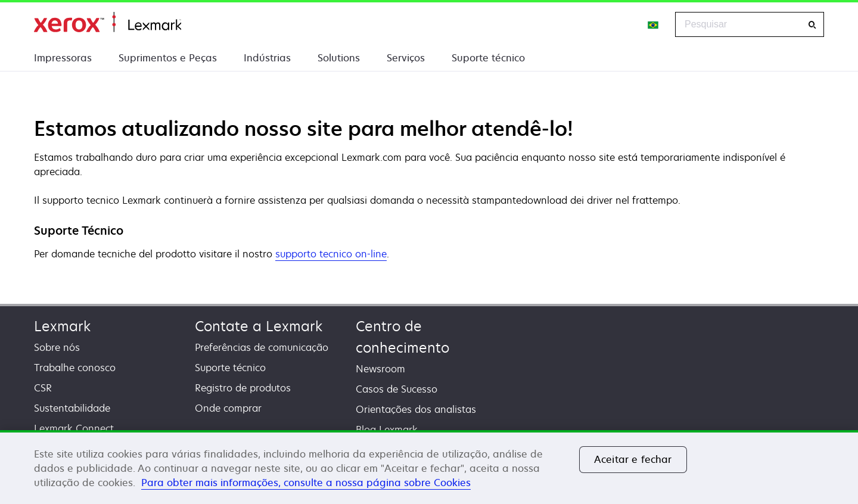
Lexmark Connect (74, 428)
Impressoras (63, 58)
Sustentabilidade (72, 408)
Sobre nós (57, 347)
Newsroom (380, 369)
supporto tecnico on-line (331, 254)
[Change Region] (654, 24)
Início (108, 22)
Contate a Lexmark (259, 326)
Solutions (339, 58)
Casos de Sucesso (397, 389)
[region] (429, 467)
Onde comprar (228, 408)
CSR (43, 388)
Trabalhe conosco (75, 368)
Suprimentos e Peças (168, 58)
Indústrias (267, 58)
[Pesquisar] (812, 25)
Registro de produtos (243, 388)
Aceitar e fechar (633, 459)
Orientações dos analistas (416, 409)
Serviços (406, 58)
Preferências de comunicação (262, 347)
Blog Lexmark (387, 430)
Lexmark (62, 326)
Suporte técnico (488, 58)
